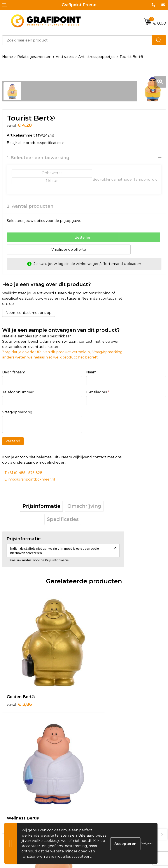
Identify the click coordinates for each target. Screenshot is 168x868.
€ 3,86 (19, 683)
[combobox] (77, 40)
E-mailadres (98, 392)
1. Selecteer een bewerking (38, 158)
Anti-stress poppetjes (97, 57)
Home (8, 57)
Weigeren (147, 843)
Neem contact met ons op (29, 313)
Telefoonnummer (18, 392)
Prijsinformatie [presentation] (41, 506)
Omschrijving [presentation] (84, 506)
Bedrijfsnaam (14, 372)
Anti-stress (65, 57)
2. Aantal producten (30, 206)
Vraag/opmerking (17, 412)
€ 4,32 (101, 683)
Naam (91, 372)
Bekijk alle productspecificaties (35, 143)
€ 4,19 (101, 786)
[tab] (41, 506)
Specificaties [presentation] (63, 519)
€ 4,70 (20, 786)
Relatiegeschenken (34, 57)
